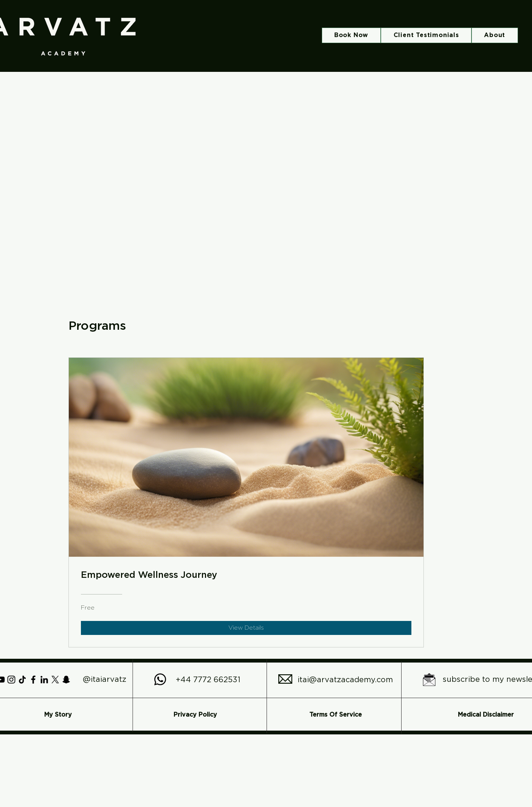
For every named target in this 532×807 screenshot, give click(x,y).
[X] (55, 680)
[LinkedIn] (44, 680)
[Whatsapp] (160, 679)
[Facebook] (33, 680)
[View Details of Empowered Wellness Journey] (246, 628)
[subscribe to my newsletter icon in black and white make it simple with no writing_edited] (429, 680)
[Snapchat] (66, 680)
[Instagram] (11, 680)
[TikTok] (22, 680)
